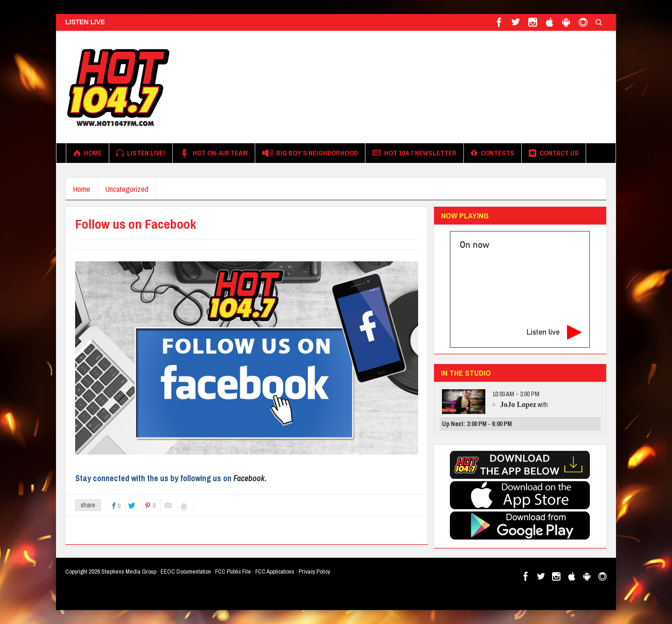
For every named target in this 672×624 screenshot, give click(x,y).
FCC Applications (275, 571)
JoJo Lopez (518, 404)
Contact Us (554, 153)
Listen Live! (141, 153)
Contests (493, 153)
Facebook (249, 478)
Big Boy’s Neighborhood (310, 153)
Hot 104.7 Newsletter (414, 153)
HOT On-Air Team (214, 153)
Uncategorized (133, 189)
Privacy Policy (314, 571)
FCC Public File (233, 571)
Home (87, 153)
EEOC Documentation (186, 571)
